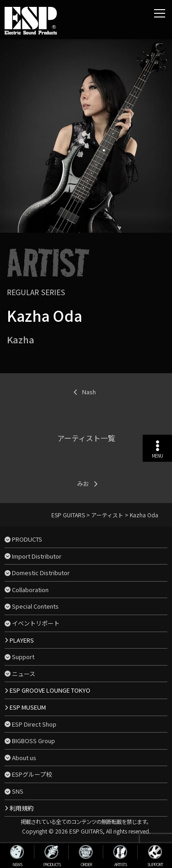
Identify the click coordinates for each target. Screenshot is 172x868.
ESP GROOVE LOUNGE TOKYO (50, 690)
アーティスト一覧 (86, 438)
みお (83, 484)
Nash (89, 392)
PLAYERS (22, 640)
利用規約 (22, 808)
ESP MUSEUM (28, 707)
